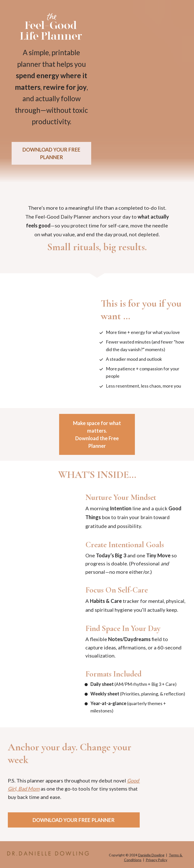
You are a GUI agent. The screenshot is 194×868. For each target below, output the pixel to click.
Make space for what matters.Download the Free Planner (97, 434)
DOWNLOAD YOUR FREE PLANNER (51, 153)
